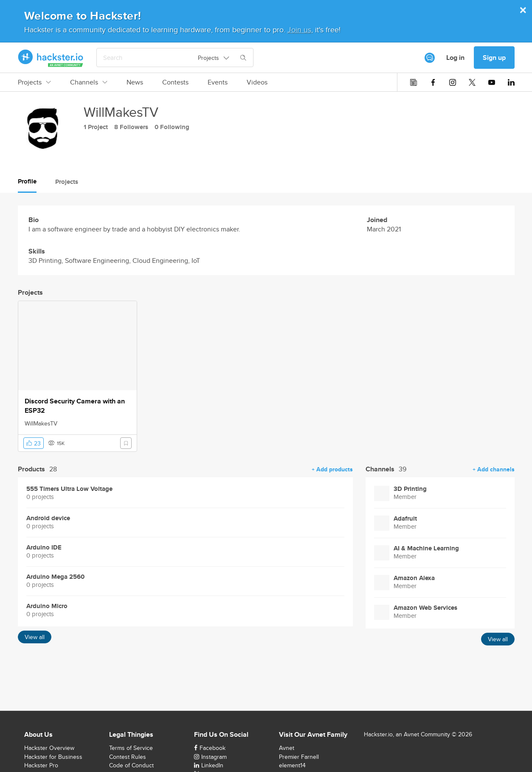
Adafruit (405, 519)
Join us (299, 30)
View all (35, 637)
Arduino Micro (47, 606)
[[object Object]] (430, 58)
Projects (34, 82)
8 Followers (131, 127)
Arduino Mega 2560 (55, 577)
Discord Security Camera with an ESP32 (75, 406)
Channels (89, 82)
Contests (175, 82)
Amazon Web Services (425, 608)
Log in (455, 58)
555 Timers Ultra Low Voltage (69, 489)
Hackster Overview (49, 748)
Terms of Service (131, 748)
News (135, 82)
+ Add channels (494, 469)
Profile (27, 181)
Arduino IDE (44, 548)
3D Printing (410, 489)
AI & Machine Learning (426, 548)
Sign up (494, 58)
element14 (292, 765)
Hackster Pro (41, 765)
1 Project (96, 127)
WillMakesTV (41, 423)
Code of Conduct (131, 765)
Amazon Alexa (414, 578)
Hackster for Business (53, 757)
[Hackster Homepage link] (51, 58)
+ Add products (332, 469)
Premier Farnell (299, 757)
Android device (48, 518)
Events (218, 82)
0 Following (172, 127)
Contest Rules (128, 757)
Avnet (287, 748)
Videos (257, 82)
